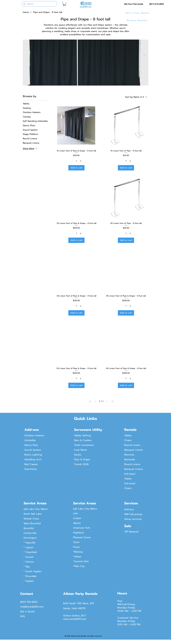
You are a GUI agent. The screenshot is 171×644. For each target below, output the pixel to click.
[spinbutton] (76, 161)
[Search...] (39, 4)
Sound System (33, 450)
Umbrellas (30, 440)
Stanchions (31, 469)
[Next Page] (107, 401)
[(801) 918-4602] (157, 4)
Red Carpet (31, 464)
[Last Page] (112, 401)
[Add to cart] (76, 168)
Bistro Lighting (33, 455)
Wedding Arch (33, 459)
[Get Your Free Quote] (134, 4)
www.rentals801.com (75, 619)
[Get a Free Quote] (138, 13)
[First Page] (90, 401)
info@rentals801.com (32, 607)
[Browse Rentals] (138, 20)
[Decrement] (72, 161)
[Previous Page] (95, 401)
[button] (64, 4)
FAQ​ (22, 616)
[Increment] (81, 161)
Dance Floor (31, 445)
